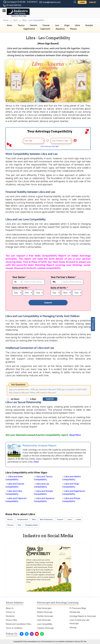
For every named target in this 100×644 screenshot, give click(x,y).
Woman (10, 525)
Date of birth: (20, 288)
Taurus (21, 25)
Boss (34, 520)
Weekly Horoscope (45, 612)
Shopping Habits (32, 525)
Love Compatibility (45, 624)
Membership (75, 612)
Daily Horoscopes (44, 608)
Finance (60, 520)
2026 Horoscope (44, 620)
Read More (75, 435)
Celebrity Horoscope (45, 628)
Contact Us (10, 612)
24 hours (14, 399)
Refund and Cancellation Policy (18, 624)
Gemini (34, 25)
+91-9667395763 (13, 5)
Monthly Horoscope (45, 616)
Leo (57, 25)
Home (6, 20)
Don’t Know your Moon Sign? (50, 146)
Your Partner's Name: (63, 277)
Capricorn (45, 29)
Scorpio (89, 25)
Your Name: (19, 277)
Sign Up (93, 2)
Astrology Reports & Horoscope (83, 616)
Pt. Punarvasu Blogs (78, 608)
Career (78, 520)
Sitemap (73, 628)
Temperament (22, 520)
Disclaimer (10, 616)
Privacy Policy (11, 620)
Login (82, 2)
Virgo (67, 25)
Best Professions (46, 520)
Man (19, 525)
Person (10, 520)
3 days (32, 399)
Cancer (46, 25)
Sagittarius (29, 29)
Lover (70, 520)
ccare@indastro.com (52, 2)
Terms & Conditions (14, 628)
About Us (10, 608)
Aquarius (60, 29)
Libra (15, 20)
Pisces (73, 29)
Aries (10, 25)
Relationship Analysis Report (39, 446)
